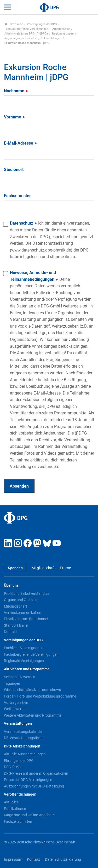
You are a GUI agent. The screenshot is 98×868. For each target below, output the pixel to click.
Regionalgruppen (63, 34)
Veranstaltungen (18, 724)
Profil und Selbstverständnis (27, 593)
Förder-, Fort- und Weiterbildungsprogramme (40, 696)
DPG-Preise (13, 767)
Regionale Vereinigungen (24, 661)
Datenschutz (52, 240)
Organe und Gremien (21, 600)
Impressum (13, 860)
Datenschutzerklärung (63, 860)
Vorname (15, 117)
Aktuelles (11, 802)
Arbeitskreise (61, 29)
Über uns (11, 586)
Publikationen (15, 809)
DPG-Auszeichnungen (22, 746)
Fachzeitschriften (18, 821)
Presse (65, 568)
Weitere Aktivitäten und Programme (33, 715)
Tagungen (12, 683)
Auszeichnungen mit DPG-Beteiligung (34, 786)
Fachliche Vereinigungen (24, 648)
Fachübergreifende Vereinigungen (26, 29)
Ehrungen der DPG (19, 761)
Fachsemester (17, 196)
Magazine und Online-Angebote (29, 815)
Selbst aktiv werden (20, 677)
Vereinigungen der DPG (42, 24)
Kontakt (10, 632)
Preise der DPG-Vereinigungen (28, 780)
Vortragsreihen (16, 703)
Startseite (14, 24)
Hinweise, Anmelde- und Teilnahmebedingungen (52, 370)
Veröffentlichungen (20, 794)
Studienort (14, 170)
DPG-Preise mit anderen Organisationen (36, 773)
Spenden (15, 568)
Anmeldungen (53, 38)
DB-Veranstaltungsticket (24, 738)
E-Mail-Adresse (21, 143)
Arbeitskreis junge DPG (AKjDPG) (26, 34)
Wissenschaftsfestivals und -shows (32, 690)
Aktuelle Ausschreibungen (25, 754)
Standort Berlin (16, 625)
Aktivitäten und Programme (27, 669)
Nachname (16, 91)
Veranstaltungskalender (23, 732)
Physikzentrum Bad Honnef (26, 619)
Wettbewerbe (15, 709)
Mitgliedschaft (43, 568)
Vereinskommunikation (23, 613)
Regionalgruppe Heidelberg (22, 38)
